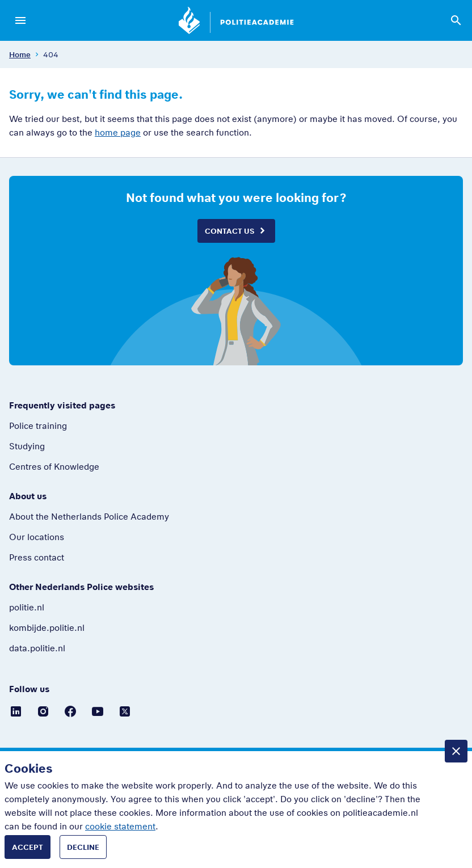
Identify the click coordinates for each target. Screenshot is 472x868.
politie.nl (27, 607)
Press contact (37, 557)
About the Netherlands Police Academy (89, 516)
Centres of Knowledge (54, 466)
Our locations (37, 537)
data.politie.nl (37, 648)
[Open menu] (20, 20)
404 (51, 54)
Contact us (229, 231)
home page (118, 132)
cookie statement (120, 826)
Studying (27, 446)
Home (20, 54)
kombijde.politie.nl (47, 627)
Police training (38, 425)
